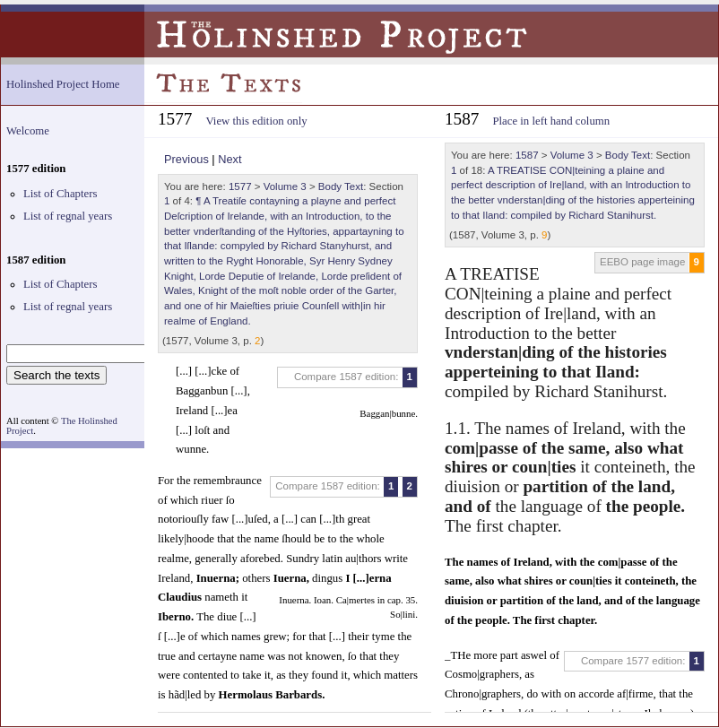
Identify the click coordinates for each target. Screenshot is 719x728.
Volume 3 (285, 186)
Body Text (341, 186)
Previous (186, 159)
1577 (240, 186)
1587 (527, 155)
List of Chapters (60, 194)
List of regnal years (68, 216)
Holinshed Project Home (63, 84)
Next (230, 159)
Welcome (28, 131)
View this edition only (256, 121)
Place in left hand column (551, 121)
